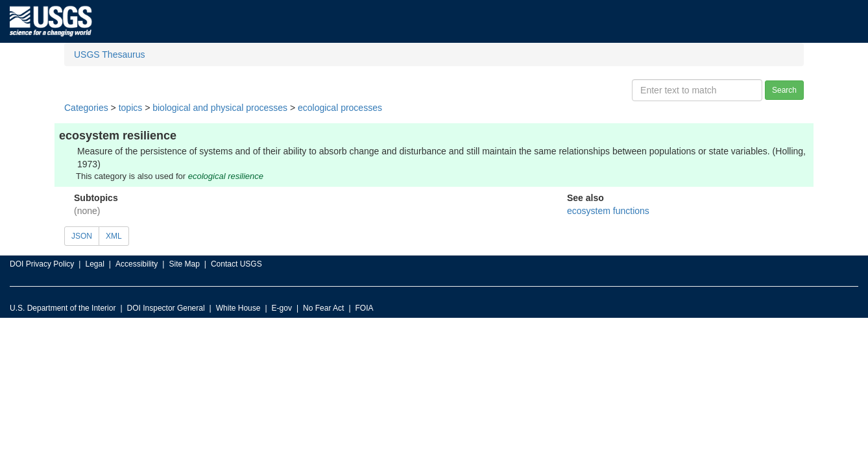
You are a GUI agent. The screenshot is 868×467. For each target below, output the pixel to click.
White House (238, 308)
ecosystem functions (608, 211)
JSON (82, 236)
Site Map (184, 264)
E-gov (282, 308)
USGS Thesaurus (109, 54)
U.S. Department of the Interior (63, 308)
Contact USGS (236, 264)
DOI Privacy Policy (42, 264)
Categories (86, 108)
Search (784, 90)
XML (114, 236)
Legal (94, 264)
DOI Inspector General (166, 308)
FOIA (365, 308)
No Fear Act (323, 308)
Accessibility (137, 264)
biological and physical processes (220, 108)
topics (131, 108)
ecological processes (340, 108)
